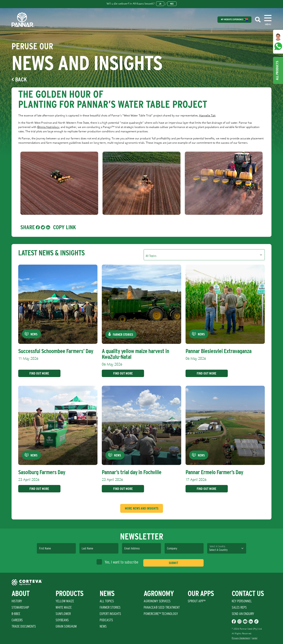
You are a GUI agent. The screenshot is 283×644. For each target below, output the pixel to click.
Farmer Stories (110, 607)
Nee (172, 4)
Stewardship (20, 607)
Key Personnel (242, 601)
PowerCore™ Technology (161, 614)
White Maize (64, 607)
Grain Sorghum (66, 626)
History (17, 601)
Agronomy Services (157, 601)
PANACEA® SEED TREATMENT (162, 607)
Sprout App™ (197, 601)
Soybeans (62, 620)
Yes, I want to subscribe (117, 562)
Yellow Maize (65, 601)
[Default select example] (204, 255)
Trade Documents (24, 626)
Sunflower (63, 614)
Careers (17, 620)
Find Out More (38, 373)
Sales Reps (239, 607)
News (103, 626)
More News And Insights (142, 508)
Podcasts (106, 620)
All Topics (107, 601)
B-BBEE (16, 614)
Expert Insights (110, 614)
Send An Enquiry (243, 614)
